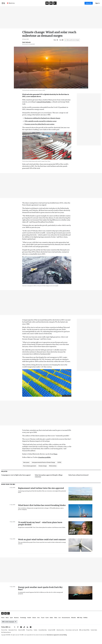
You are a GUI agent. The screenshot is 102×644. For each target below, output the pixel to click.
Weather (74, 621)
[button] (3, 3)
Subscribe (89, 3)
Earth (62, 8)
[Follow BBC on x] (15, 630)
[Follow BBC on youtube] (31, 630)
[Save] (61, 43)
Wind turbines (53, 469)
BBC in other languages (9, 625)
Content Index (94, 633)
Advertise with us (60, 633)
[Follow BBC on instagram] (21, 630)
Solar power (26, 466)
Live (75, 8)
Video (71, 8)
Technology (38, 8)
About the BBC (22, 633)
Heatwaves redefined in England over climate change (42, 121)
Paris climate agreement (30, 469)
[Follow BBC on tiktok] (24, 630)
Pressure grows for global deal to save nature (39, 127)
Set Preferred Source (6, 636)
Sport (27, 8)
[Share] (56, 43)
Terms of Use (4, 633)
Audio (67, 8)
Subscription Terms (13, 633)
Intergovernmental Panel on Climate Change (43, 466)
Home (18, 8)
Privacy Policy (29, 633)
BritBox (85, 621)
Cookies (36, 633)
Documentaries (81, 8)
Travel (58, 8)
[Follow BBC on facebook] (18, 630)
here (56, 457)
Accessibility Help (43, 633)
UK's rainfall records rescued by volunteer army (40, 124)
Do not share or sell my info (72, 633)
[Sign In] (97, 3)
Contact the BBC (52, 633)
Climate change (43, 469)
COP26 (59, 466)
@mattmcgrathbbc (44, 461)
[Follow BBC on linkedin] (27, 630)
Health (45, 8)
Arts (54, 8)
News (23, 8)
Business (32, 8)
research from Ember (44, 105)
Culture (50, 8)
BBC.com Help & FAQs (84, 633)
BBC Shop (80, 621)
